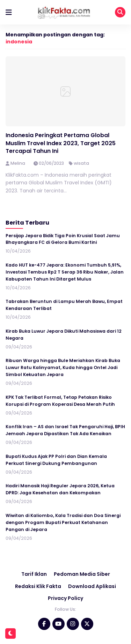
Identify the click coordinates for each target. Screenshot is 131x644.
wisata (81, 163)
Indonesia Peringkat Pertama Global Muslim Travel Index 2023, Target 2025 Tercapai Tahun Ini (61, 143)
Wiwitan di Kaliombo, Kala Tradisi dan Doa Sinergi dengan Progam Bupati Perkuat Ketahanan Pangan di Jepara (63, 522)
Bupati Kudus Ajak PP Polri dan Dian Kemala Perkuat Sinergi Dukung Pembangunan (56, 460)
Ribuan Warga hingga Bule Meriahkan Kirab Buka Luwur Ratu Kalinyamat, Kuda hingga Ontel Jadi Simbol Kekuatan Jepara (63, 367)
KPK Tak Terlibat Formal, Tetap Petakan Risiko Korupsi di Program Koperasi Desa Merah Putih (60, 401)
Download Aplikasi (92, 586)
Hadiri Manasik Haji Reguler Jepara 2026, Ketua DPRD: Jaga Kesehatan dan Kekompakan (60, 489)
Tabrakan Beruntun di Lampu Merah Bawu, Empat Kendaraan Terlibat (64, 305)
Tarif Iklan (34, 574)
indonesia (19, 42)
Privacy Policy (65, 598)
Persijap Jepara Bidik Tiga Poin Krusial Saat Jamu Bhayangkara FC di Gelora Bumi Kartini (63, 239)
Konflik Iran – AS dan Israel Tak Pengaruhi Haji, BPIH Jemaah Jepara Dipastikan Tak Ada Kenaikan (65, 430)
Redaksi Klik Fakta (38, 586)
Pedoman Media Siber (82, 574)
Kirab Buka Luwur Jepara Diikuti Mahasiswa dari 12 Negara (64, 335)
